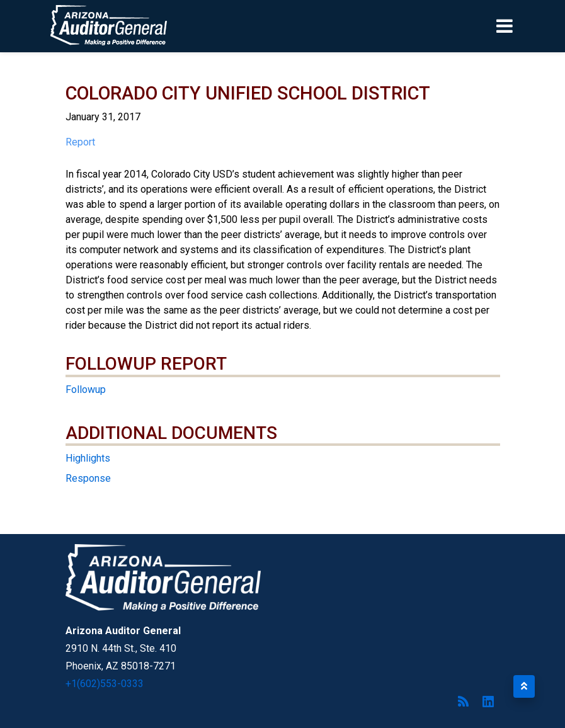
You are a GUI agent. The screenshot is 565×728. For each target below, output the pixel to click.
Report (80, 142)
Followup (86, 390)
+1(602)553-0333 (105, 684)
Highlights (88, 458)
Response (88, 478)
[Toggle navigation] (526, 26)
